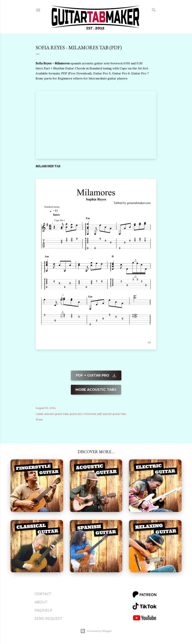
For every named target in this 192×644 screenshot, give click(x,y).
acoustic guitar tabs (56, 414)
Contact (43, 594)
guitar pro (76, 414)
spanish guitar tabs (114, 414)
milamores (90, 414)
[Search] (154, 9)
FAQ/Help (43, 610)
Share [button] (39, 419)
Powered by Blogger (96, 631)
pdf (99, 414)
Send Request (49, 619)
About (41, 602)
